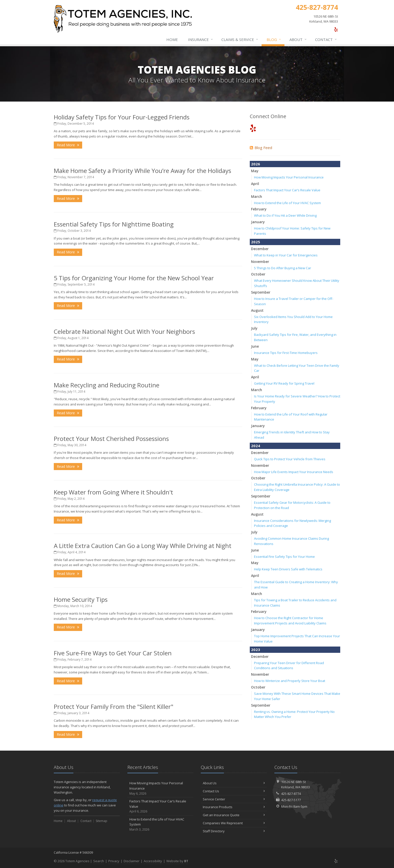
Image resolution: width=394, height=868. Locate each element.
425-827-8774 (291, 794)
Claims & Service (240, 39)
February (259, 209)
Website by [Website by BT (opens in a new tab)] (177, 861)
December (260, 249)
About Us (234, 783)
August (257, 310)
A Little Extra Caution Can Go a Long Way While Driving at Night (143, 546)
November (260, 262)
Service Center (234, 799)
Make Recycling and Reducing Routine (107, 385)
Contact (326, 39)
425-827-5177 (291, 800)
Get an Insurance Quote (234, 815)
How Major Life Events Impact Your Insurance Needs (294, 472)
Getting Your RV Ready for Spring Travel (284, 383)
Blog (274, 39)
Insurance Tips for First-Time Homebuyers (286, 353)
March (257, 196)
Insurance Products (234, 807)
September (261, 292)
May (255, 171)
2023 (256, 650)
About (298, 39)
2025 (256, 242)
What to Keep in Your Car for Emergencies (286, 255)
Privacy (114, 861)
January (258, 222)
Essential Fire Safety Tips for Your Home (284, 557)
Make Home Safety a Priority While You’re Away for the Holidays (142, 171)
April (255, 184)
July (254, 328)
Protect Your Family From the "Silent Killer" (114, 706)
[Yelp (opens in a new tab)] (336, 29)
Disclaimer (132, 861)
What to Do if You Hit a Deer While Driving (285, 215)
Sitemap (102, 821)
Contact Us (234, 791)
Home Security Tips (81, 599)
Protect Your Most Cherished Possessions (111, 439)
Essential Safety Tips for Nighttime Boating (114, 224)
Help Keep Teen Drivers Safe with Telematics (288, 569)
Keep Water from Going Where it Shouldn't (113, 492)
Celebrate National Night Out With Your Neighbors (124, 331)
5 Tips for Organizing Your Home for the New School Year (134, 278)
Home (172, 39)
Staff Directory (234, 831)
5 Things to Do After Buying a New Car (283, 268)
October (258, 274)
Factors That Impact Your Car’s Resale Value (287, 190)
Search (99, 861)
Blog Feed (261, 148)
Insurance (201, 39)
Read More (68, 145)
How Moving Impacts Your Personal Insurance (289, 177)
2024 (256, 446)
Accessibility (153, 861)
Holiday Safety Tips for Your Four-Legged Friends (122, 117)
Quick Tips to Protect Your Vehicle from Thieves (290, 459)
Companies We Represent (234, 823)
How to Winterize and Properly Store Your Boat (290, 681)
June (255, 346)
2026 (256, 164)
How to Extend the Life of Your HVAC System (287, 203)
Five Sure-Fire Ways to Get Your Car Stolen (113, 653)
